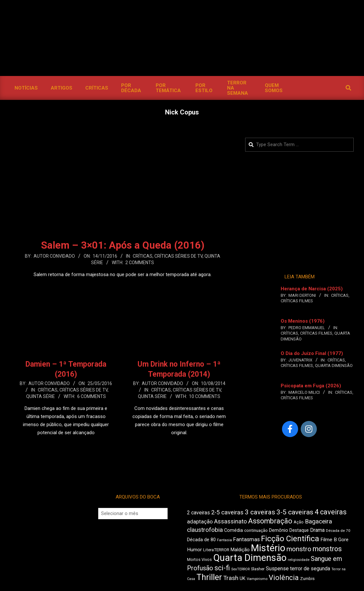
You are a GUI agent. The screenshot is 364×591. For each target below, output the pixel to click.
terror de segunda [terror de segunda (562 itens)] (310, 569)
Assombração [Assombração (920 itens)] (270, 521)
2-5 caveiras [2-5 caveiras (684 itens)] (227, 512)
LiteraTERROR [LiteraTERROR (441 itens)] (216, 550)
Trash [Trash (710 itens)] (231, 578)
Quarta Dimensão (334, 365)
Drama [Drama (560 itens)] (317, 530)
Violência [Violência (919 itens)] (284, 578)
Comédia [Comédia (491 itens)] (234, 530)
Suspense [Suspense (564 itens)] (277, 569)
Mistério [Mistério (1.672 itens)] (268, 548)
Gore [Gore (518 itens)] (343, 540)
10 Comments (205, 396)
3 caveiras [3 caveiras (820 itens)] (260, 512)
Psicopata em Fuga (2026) (311, 386)
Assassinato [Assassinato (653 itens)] (230, 521)
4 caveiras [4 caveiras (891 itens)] (331, 512)
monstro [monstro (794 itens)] (299, 549)
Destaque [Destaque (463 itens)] (299, 530)
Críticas (143, 256)
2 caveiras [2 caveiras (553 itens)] (198, 513)
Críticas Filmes (297, 301)
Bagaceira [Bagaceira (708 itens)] (318, 521)
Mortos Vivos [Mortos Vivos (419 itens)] (199, 560)
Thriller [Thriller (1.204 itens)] (209, 577)
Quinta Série (41, 396)
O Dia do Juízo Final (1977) (312, 353)
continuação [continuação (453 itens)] (256, 530)
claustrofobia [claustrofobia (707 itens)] (205, 530)
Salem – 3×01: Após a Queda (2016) (123, 245)
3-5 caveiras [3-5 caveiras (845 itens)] (295, 512)
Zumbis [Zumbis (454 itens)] (307, 578)
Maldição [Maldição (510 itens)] (240, 550)
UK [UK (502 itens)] (243, 578)
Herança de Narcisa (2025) (312, 289)
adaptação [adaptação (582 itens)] (200, 522)
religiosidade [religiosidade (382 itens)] (299, 560)
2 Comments (140, 263)
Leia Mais (123, 287)
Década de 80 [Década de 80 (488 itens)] (201, 540)
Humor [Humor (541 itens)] (194, 550)
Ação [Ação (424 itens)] (299, 522)
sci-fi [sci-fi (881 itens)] (222, 568)
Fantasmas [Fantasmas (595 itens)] (246, 539)
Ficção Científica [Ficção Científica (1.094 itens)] (290, 539)
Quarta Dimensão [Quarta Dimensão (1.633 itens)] (250, 558)
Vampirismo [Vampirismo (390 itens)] (257, 579)
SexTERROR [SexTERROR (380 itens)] (240, 569)
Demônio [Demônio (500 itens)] (279, 530)
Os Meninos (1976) (303, 321)
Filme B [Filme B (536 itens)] (329, 540)
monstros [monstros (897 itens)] (327, 549)
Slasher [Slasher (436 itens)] (258, 569)
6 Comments (92, 396)
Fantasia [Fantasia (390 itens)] (224, 540)
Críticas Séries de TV (178, 256)
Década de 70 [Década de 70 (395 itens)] (338, 531)
